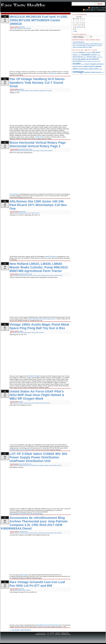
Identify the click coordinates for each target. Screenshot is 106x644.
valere (51, 465)
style (91, 69)
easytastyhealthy (78, 42)
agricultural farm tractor (25, 274)
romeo (29, 213)
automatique (88, 53)
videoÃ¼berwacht (51, 256)
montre (83, 64)
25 (79, 27)
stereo (32, 91)
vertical (42, 151)
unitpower (46, 465)
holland (43, 275)
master (48, 275)
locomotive (77, 61)
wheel (93, 72)
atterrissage (23, 575)
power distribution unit (25, 464)
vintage (41, 91)
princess (100, 64)
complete (86, 55)
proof (75, 66)
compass (27, 533)
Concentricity (14, 194)
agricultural (16, 275)
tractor (52, 275)
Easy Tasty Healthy (60, 633)
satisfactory (52, 73)
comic (79, 55)
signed (98, 66)
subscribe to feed (98, 8)
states (33, 403)
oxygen (21, 402)
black (98, 52)
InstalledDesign (63, 634)
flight (14, 403)
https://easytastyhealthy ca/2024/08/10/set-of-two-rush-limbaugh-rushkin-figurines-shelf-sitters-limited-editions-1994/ (88, 46)
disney (90, 57)
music (88, 64)
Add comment (27, 28)
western (87, 72)
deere (75, 57)
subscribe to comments (95, 10)
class (75, 55)
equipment (99, 57)
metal (22, 332)
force (18, 403)
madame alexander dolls (94, 61)
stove (86, 69)
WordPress (41, 634)
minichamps (22, 212)
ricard (25, 213)
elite (94, 57)
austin (14, 332)
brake (35, 275)
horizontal (19, 151)
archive (22, 533)
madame (84, 61)
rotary (38, 151)
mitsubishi (22, 27)
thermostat (50, 533)
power (24, 465)
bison (14, 151)
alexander (75, 53)
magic (18, 332)
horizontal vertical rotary (26, 149)
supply (41, 465)
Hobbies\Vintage (34, 376)
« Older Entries (20, 630)
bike (94, 52)
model (77, 64)
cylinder (39, 275)
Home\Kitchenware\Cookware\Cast (48, 625)
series (91, 66)
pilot (29, 403)
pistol (26, 332)
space (29, 332)
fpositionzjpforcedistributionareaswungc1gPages (26, 514)
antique (81, 52)
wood (98, 72)
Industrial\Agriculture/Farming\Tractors (42, 319)
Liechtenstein (39, 137)
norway (18, 91)
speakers (21, 89)
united (37, 403)
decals (98, 55)
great (14, 91)
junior (14, 213)
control (93, 55)
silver (75, 69)
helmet (21, 403)
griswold (21, 589)
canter (14, 28)
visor (40, 403)
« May (75, 31)
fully (79, 59)
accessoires (16, 533)
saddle (85, 66)
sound (22, 91)
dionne (85, 57)
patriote (36, 533)
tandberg (36, 91)
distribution (16, 465)
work (102, 72)
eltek (21, 465)
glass (84, 59)
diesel (31, 533)
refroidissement (23, 532)
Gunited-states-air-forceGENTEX (21, 450)
